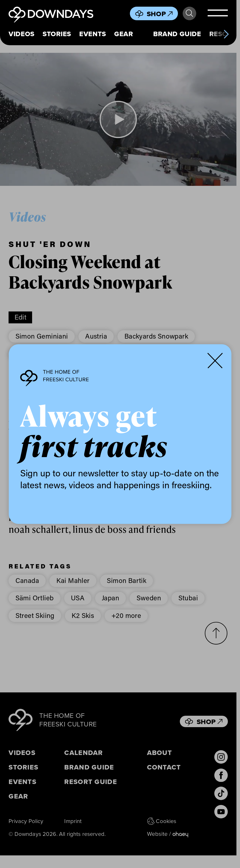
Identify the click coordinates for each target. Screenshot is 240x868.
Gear (124, 34)
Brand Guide (177, 34)
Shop (160, 14)
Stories (57, 34)
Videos (21, 34)
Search (189, 13)
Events (93, 34)
